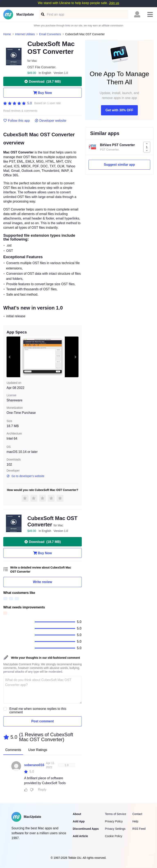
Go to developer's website (25, 476)
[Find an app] (42, 14)
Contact (137, 814)
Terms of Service (116, 814)
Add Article (80, 836)
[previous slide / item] (9, 357)
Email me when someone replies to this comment (38, 710)
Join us (114, 3)
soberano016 (34, 765)
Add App (79, 821)
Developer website (51, 121)
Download (42, 81)
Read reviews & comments (20, 111)
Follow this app (17, 121)
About (77, 814)
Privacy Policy (114, 821)
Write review (43, 582)
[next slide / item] (76, 357)
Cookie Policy (114, 836)
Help (135, 821)
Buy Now (42, 93)
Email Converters (50, 34)
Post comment (43, 721)
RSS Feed (139, 829)
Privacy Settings (115, 829)
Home (7, 34)
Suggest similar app (119, 165)
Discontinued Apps (86, 829)
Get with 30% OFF (119, 110)
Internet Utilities (25, 34)
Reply (42, 790)
